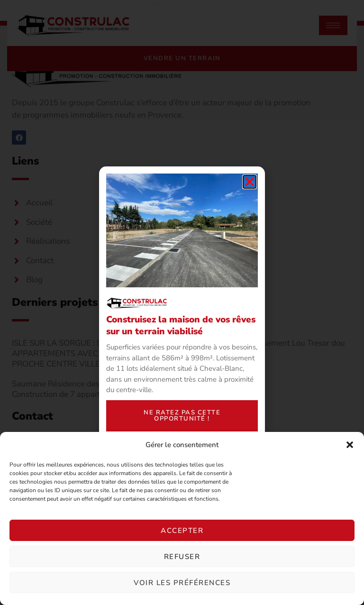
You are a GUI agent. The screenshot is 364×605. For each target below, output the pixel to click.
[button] (350, 445)
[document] (182, 302)
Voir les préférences (182, 583)
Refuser (182, 557)
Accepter (182, 531)
